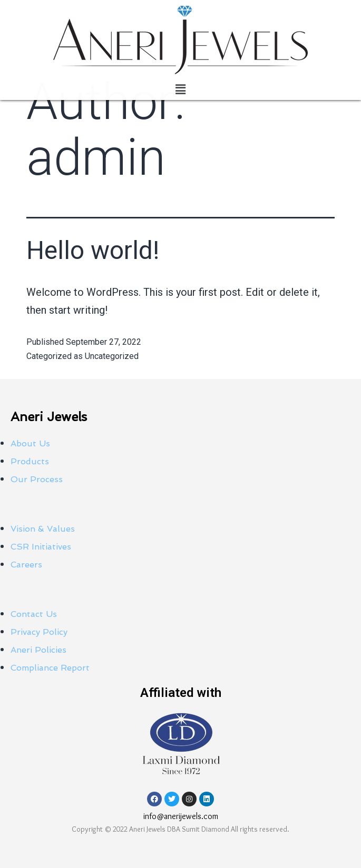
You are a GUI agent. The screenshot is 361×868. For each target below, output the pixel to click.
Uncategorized (112, 356)
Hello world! (93, 250)
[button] (180, 89)
